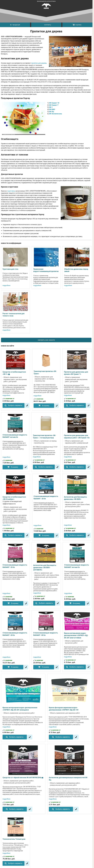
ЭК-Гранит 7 (54, 105)
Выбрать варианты (15, 405)
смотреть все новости (46, 340)
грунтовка (11, 191)
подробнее (6, 285)
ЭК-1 (51, 107)
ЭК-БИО (52, 109)
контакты (46, 25)
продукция (15, 25)
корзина (77, 25)
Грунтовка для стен (10, 269)
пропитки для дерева (39, 63)
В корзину (46, 406)
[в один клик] (27, 405)
